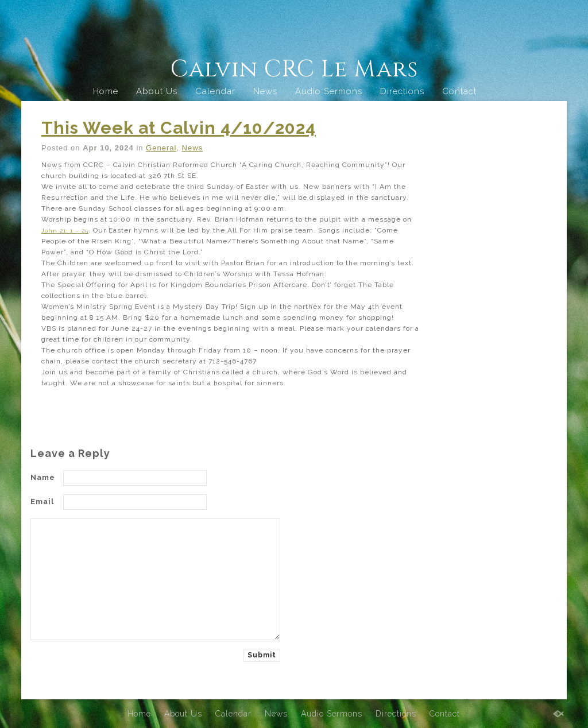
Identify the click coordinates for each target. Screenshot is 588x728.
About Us (157, 91)
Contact (459, 91)
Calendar (215, 91)
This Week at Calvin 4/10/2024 (179, 128)
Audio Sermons (329, 91)
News (265, 91)
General (161, 148)
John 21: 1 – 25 (68, 230)
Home (106, 91)
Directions (402, 91)
